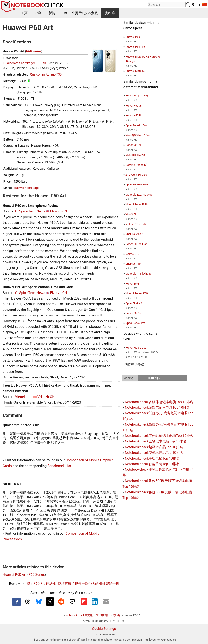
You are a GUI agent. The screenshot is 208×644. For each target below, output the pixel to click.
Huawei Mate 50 (135, 71)
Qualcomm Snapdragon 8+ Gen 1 (26, 63)
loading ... (130, 378)
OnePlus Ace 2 (134, 234)
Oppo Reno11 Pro (136, 125)
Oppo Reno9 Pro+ (136, 323)
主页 (24, 13)
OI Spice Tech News (30, 211)
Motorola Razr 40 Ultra (139, 195)
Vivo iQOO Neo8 (135, 155)
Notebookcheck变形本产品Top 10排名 (154, 453)
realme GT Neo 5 (135, 224)
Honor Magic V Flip (137, 96)
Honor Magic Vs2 (136, 348)
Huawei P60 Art (15, 575)
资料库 (110, 13)
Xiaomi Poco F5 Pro (137, 204)
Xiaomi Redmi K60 (137, 293)
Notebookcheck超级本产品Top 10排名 (154, 447)
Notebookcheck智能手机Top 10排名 (152, 464)
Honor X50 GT (134, 106)
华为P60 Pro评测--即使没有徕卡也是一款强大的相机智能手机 (73, 584)
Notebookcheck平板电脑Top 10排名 (152, 458)
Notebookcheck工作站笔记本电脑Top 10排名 (159, 436)
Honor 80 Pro (133, 313)
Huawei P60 (133, 37)
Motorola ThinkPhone (138, 274)
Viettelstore (24, 397)
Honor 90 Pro (133, 145)
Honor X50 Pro (134, 115)
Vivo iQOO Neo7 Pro (138, 135)
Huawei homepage (27, 188)
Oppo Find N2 (134, 303)
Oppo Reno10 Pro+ (137, 185)
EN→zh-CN (59, 211)
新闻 (52, 13)
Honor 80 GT (133, 284)
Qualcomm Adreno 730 (46, 75)
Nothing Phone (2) (136, 165)
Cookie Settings (104, 629)
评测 (38, 13)
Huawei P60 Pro (135, 47)
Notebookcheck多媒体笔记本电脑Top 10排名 (159, 402)
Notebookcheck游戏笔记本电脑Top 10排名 (157, 407)
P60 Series (34, 51)
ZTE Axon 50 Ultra (136, 175)
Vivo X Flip (132, 214)
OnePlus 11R (133, 264)
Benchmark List (59, 466)
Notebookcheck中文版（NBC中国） (88, 615)
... (203, 13)
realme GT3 (132, 254)
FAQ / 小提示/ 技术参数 (80, 13)
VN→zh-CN (46, 397)
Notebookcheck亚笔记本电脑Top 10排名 (155, 441)
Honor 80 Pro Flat (136, 244)
